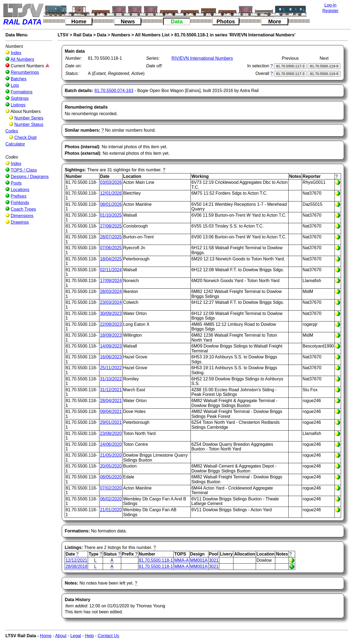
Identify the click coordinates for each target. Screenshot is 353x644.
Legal (76, 636)
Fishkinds (20, 203)
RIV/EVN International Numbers (202, 58)
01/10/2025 (111, 215)
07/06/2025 (111, 248)
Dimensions (22, 216)
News (128, 21)
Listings (18, 105)
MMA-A (181, 560)
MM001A (199, 560)
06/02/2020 (111, 499)
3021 (214, 560)
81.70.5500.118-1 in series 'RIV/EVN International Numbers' (235, 35)
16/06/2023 (111, 357)
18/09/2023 (111, 335)
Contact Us (108, 636)
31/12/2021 (111, 390)
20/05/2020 (111, 466)
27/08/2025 (111, 226)
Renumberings (25, 72)
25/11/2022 (111, 368)
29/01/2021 (111, 422)
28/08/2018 (76, 566)
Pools (16, 183)
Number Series (29, 118)
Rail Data (83, 35)
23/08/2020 (111, 433)
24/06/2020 (111, 444)
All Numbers (22, 59)
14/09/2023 (111, 346)
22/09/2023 (111, 324)
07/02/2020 (111, 488)
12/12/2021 (76, 560)
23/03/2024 (111, 302)
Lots (15, 85)
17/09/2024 (111, 281)
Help (89, 636)
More (275, 21)
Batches (18, 79)
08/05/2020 (111, 477)
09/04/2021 (111, 411)
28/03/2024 (111, 291)
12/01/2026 (111, 193)
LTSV (63, 35)
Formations (21, 92)
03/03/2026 (111, 182)
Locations (20, 190)
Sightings (20, 98)
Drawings (20, 222)
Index (16, 53)
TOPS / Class (24, 170)
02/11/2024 (111, 270)
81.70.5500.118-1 (156, 560)
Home (79, 21)
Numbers (121, 35)
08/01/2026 (111, 204)
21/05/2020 (111, 455)
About (61, 636)
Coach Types (23, 209)
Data (177, 21)
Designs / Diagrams (30, 177)
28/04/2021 (111, 401)
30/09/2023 (111, 313)
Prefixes (18, 196)
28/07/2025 (111, 237)
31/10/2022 (111, 379)
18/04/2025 (111, 259)
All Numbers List (152, 35)
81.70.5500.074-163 (114, 91)
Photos (226, 21)
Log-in (330, 5)
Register (330, 11)
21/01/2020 (111, 510)
